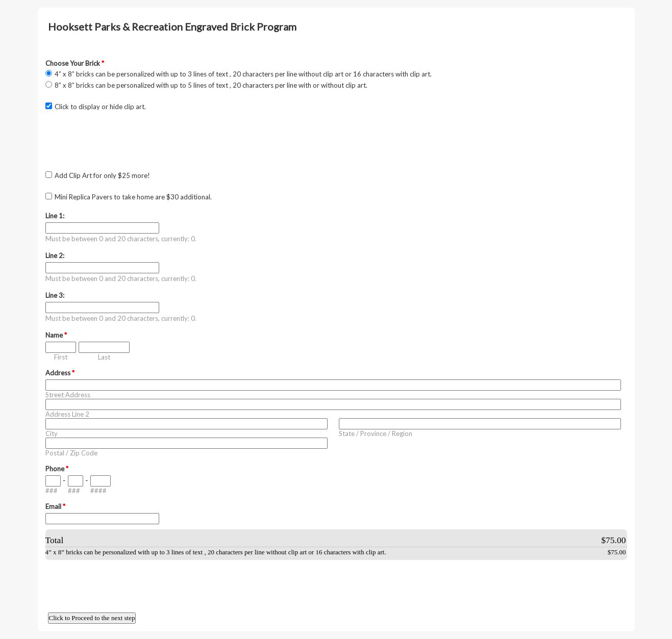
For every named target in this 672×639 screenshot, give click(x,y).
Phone (57, 469)
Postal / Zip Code (71, 453)
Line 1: (55, 216)
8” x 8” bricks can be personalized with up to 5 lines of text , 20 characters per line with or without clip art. (211, 85)
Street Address (68, 395)
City (52, 433)
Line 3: (55, 295)
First (61, 357)
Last (104, 357)
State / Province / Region (376, 433)
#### (98, 491)
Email (55, 506)
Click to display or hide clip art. (100, 107)
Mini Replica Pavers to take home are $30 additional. (133, 197)
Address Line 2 (67, 414)
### (52, 491)
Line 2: (55, 255)
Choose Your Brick (75, 63)
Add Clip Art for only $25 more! (102, 175)
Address (60, 373)
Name (56, 335)
